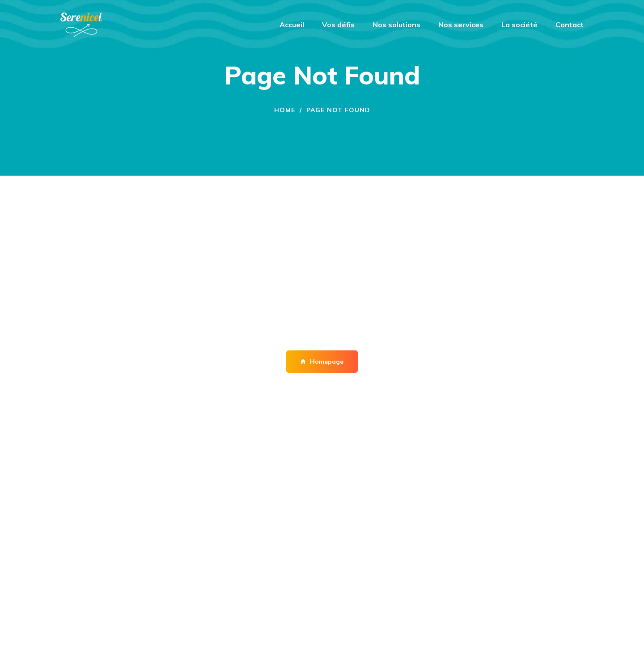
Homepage (322, 362)
